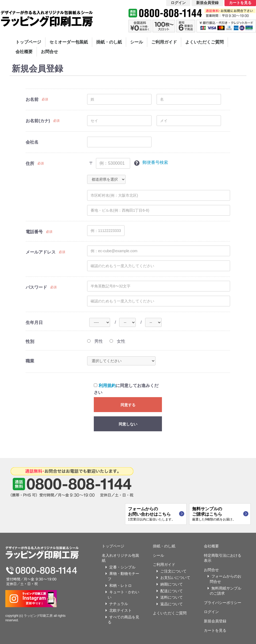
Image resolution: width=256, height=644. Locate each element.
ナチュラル (119, 604)
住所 (30, 163)
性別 (30, 341)
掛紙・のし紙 (109, 42)
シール (137, 42)
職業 (30, 361)
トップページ (28, 42)
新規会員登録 (215, 621)
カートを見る (215, 630)
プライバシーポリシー (223, 603)
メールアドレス (41, 252)
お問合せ (49, 52)
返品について (172, 604)
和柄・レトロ (121, 586)
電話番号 (34, 232)
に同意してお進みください (126, 389)
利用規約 (107, 386)
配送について (172, 591)
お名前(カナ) (38, 121)
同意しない (128, 424)
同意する (128, 405)
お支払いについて (175, 578)
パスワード (36, 287)
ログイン (211, 612)
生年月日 (34, 323)
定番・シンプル (122, 567)
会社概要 (24, 52)
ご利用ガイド (164, 42)
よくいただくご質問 (204, 42)
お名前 (32, 99)
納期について (172, 584)
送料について (172, 597)
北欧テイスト (121, 610)
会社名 (32, 142)
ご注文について (173, 571)
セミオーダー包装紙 (69, 42)
